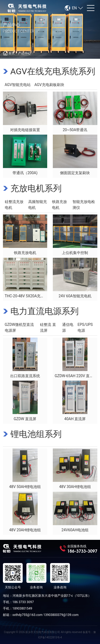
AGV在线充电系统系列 (53, 71)
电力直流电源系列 (45, 311)
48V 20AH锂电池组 (25, 530)
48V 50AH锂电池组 (25, 487)
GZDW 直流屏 (25, 419)
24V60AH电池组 (75, 530)
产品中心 (25, 53)
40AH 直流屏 (75, 419)
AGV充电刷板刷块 (49, 85)
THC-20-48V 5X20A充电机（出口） (34, 296)
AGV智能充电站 (18, 85)
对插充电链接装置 (25, 130)
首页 (11, 53)
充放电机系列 (36, 188)
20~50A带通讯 (75, 130)
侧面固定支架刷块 (75, 173)
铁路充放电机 (25, 253)
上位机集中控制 (75, 253)
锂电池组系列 (36, 434)
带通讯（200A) (25, 173)
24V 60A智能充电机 (75, 296)
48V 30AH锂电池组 (75, 487)
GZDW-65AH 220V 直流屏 (76, 376)
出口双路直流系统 (25, 376)
